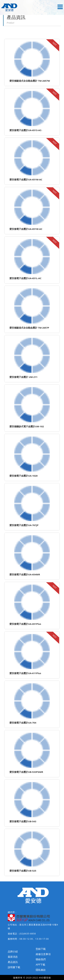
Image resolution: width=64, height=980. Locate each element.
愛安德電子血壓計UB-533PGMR (26, 772)
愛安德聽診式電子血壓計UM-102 (27, 426)
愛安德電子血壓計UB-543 (23, 821)
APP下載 (40, 965)
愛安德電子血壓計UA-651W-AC (26, 229)
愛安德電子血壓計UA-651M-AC (26, 179)
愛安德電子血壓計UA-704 (23, 723)
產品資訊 (13, 962)
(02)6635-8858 (28, 934)
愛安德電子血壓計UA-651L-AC (25, 278)
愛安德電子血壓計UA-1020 (24, 476)
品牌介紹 (13, 952)
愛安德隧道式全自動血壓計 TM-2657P (29, 328)
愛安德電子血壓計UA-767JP (24, 525)
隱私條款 (41, 970)
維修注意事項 (43, 954)
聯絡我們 (41, 959)
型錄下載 (41, 949)
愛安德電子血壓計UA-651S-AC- (26, 130)
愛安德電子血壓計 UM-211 (23, 377)
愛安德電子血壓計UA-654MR (25, 574)
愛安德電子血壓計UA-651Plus (25, 624)
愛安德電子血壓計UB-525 (23, 871)
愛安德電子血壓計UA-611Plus (25, 673)
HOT (55, 44)
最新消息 (13, 957)
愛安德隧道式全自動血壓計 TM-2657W (30, 81)
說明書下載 (14, 967)
